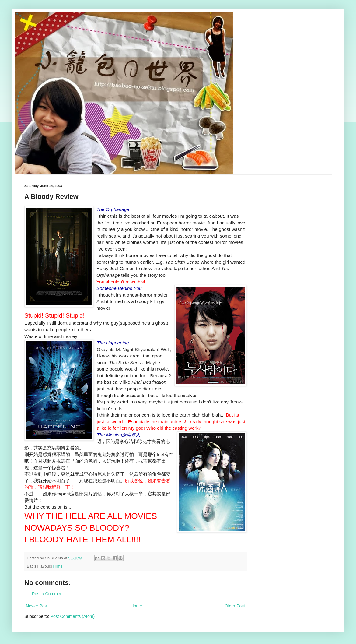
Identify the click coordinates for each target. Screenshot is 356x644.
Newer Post (37, 606)
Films (58, 566)
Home (136, 606)
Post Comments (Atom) (73, 616)
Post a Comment (48, 594)
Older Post (235, 606)
